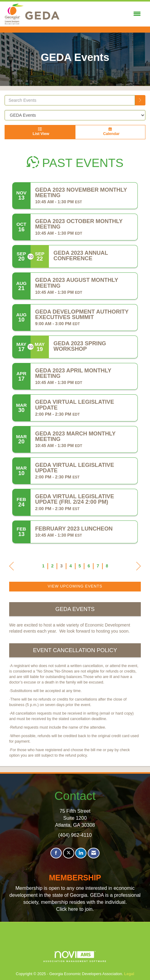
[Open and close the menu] (102, 14)
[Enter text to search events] (70, 100)
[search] (140, 100)
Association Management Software (75, 957)
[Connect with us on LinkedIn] (81, 853)
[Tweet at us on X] (69, 853)
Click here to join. (75, 909)
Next (139, 567)
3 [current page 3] (61, 566)
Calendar (110, 132)
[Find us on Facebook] (56, 853)
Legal (129, 974)
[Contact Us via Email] (94, 853)
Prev (11, 567)
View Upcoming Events (75, 586)
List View (40, 132)
